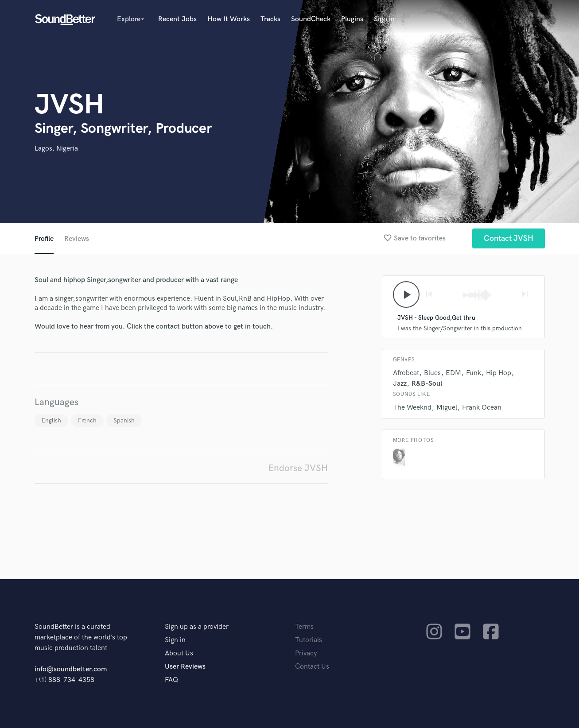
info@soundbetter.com (71, 669)
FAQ (171, 680)
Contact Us (312, 667)
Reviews (77, 239)
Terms (304, 627)
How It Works (229, 19)
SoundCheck (311, 19)
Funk (474, 373)
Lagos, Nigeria (56, 149)
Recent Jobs (177, 19)
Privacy (306, 653)
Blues (432, 373)
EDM (453, 373)
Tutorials (309, 640)
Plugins (352, 19)
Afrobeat (406, 373)
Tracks (270, 19)
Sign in (384, 19)
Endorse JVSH (298, 468)
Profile (44, 239)
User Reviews (185, 667)
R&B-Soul (427, 384)
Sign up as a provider (197, 627)
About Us (179, 653)
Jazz (400, 384)
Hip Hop (499, 373)
